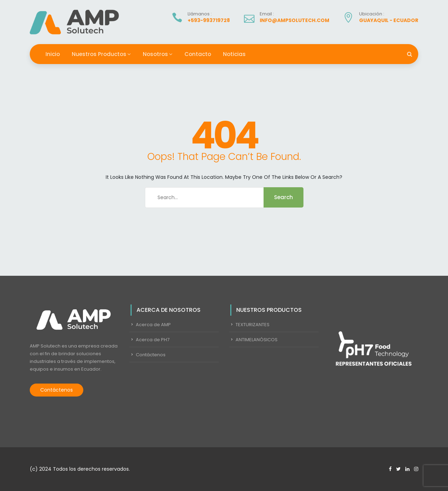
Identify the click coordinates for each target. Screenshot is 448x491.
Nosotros (155, 54)
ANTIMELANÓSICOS (257, 340)
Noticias (234, 54)
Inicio (53, 54)
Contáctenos (57, 390)
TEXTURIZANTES (253, 325)
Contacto (198, 54)
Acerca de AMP (153, 325)
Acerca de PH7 (153, 340)
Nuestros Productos (99, 54)
